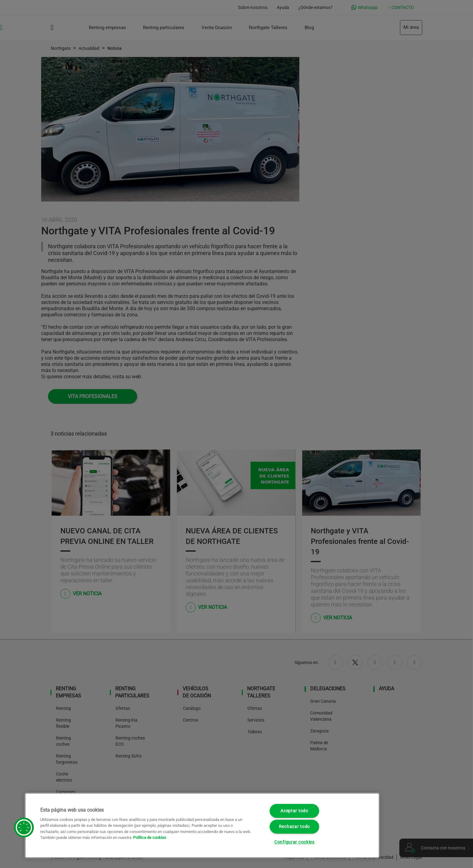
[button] (24, 827)
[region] (202, 825)
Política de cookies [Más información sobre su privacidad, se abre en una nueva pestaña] (150, 838)
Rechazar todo (294, 827)
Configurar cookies (294, 842)
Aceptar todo (294, 811)
